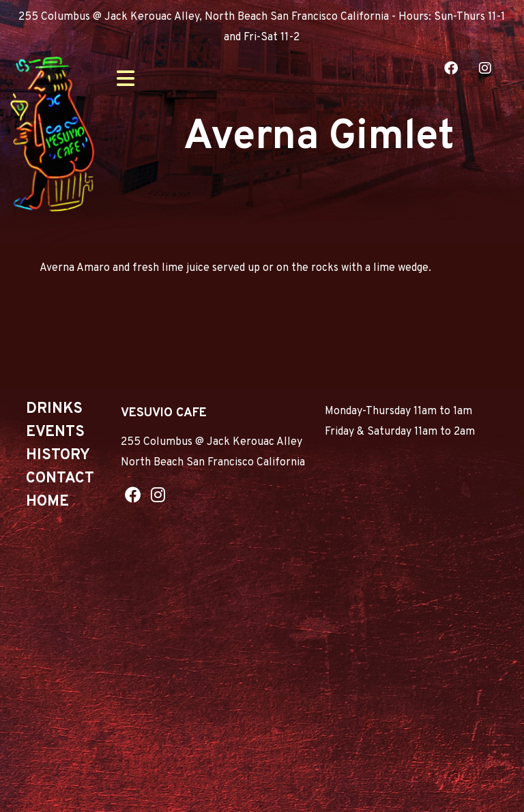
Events (55, 432)
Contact (60, 479)
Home (47, 502)
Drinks (54, 409)
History (58, 455)
